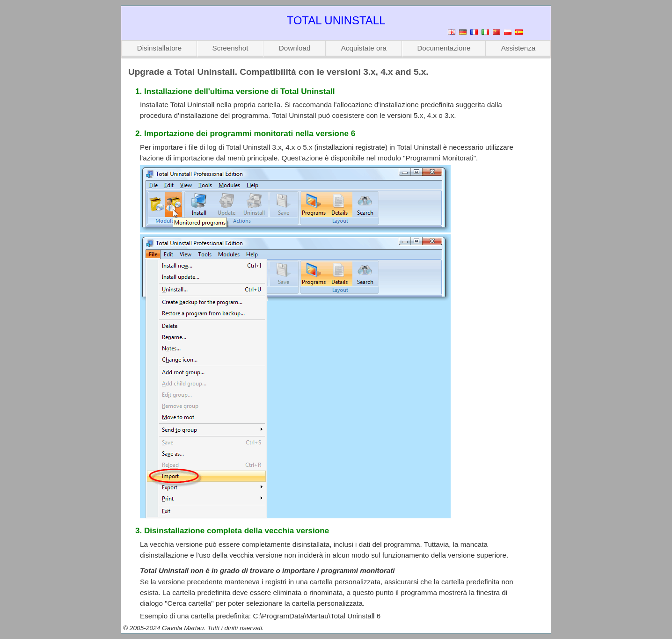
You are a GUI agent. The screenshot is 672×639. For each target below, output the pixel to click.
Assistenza (518, 48)
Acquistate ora (364, 48)
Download (295, 48)
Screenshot (230, 48)
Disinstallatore (159, 48)
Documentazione (444, 48)
